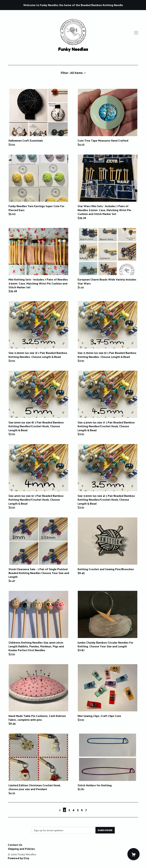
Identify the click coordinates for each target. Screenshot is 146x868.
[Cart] (134, 854)
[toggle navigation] (136, 33)
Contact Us (15, 845)
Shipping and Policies (21, 849)
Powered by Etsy (18, 858)
